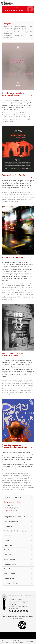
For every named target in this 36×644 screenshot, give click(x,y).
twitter (12, 611)
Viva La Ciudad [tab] (18, 574)
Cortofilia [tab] (18, 555)
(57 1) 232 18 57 (19, 599)
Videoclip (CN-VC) (10, 512)
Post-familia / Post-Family (13, 175)
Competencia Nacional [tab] (18, 502)
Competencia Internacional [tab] (18, 517)
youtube (15, 611)
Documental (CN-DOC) (11, 507)
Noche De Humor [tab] (18, 564)
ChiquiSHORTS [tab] (18, 579)
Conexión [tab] (18, 536)
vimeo (18, 611)
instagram (24, 611)
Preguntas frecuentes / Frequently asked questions (14, 446)
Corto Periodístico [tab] (18, 522)
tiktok (27, 611)
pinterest (21, 611)
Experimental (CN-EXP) (12, 510)
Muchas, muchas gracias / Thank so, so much (13, 354)
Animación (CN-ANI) (11, 509)
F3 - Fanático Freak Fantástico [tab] (18, 531)
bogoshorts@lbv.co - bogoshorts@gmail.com (19, 603)
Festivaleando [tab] (18, 560)
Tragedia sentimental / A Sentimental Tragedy (13, 94)
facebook (10, 611)
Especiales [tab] (18, 550)
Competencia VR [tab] (18, 526)
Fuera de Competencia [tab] (18, 497)
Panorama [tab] (18, 545)
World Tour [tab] (18, 569)
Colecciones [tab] (18, 541)
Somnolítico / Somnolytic (13, 257)
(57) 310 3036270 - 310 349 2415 (19, 601)
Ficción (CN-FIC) (10, 505)
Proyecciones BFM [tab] (18, 583)
